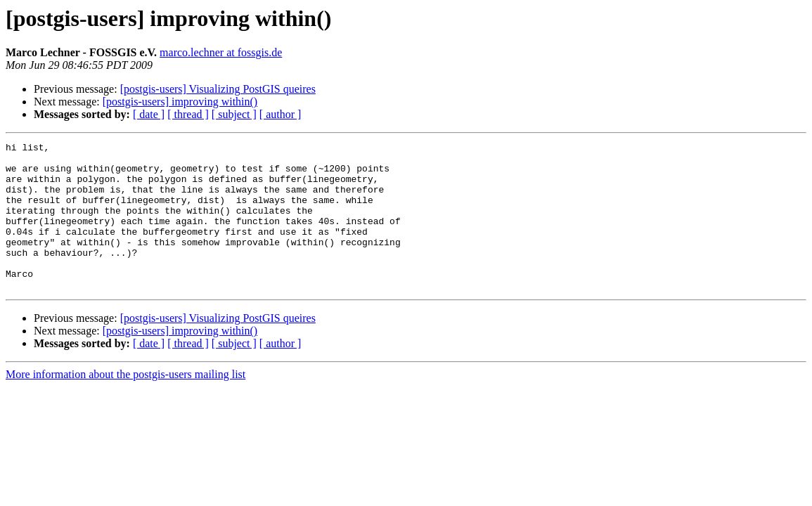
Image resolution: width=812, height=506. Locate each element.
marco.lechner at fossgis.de (221, 52)
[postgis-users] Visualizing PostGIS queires (218, 89)
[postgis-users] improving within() (180, 102)
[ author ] (281, 114)
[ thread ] (188, 114)
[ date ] (149, 114)
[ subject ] (234, 114)
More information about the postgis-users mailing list (125, 404)
